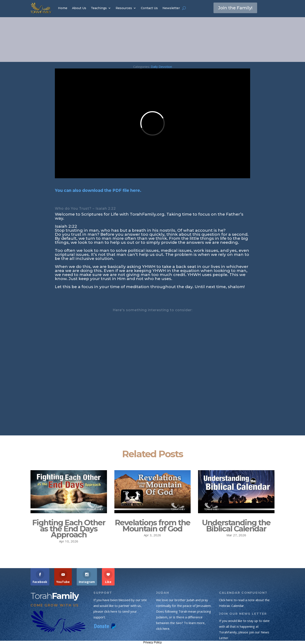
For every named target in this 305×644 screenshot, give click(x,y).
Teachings (99, 8)
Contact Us (149, 8)
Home (63, 8)
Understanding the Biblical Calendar (236, 526)
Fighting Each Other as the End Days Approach (69, 529)
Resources (124, 8)
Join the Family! (235, 8)
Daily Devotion (161, 67)
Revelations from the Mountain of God (152, 526)
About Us (79, 8)
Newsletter (171, 8)
